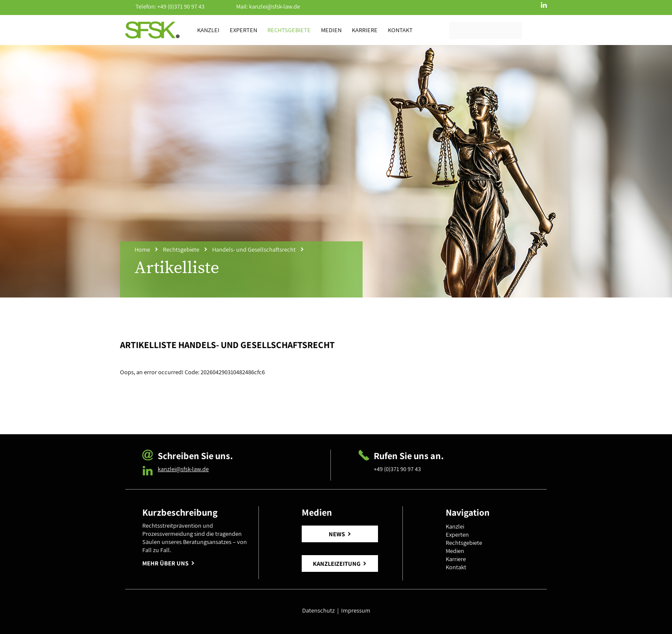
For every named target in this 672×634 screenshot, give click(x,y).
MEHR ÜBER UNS (165, 563)
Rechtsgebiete (289, 30)
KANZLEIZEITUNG (337, 563)
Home (142, 249)
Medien (331, 30)
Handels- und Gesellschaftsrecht (254, 249)
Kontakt (400, 30)
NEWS (337, 534)
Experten (243, 30)
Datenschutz (320, 610)
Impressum (356, 610)
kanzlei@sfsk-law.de (274, 6)
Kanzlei (208, 30)
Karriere (365, 30)
